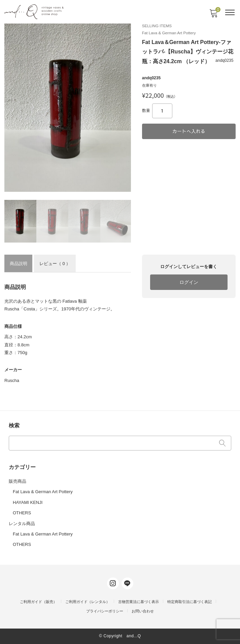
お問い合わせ (143, 611)
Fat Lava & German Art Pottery (43, 492)
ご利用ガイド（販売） (38, 602)
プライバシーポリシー (105, 611)
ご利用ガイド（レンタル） (88, 602)
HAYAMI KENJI (28, 502)
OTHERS (22, 513)
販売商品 (18, 481)
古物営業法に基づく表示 (139, 602)
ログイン (189, 282)
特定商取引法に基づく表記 (190, 602)
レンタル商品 (22, 524)
